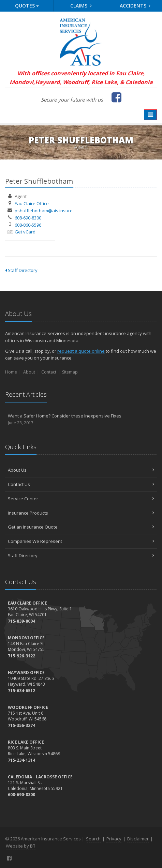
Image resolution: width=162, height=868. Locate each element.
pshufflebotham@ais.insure (44, 211)
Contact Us (81, 484)
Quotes (27, 6)
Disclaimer (138, 839)
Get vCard (25, 232)
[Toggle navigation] (150, 115)
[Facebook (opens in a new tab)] (116, 97)
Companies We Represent (81, 541)
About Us (81, 470)
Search (93, 839)
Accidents (135, 6)
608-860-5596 (28, 225)
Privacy (114, 839)
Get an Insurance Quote (81, 527)
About (29, 372)
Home (11, 372)
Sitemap (70, 372)
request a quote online (81, 351)
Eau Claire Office (32, 203)
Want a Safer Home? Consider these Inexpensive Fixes (81, 419)
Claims (81, 6)
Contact (49, 372)
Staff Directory (21, 270)
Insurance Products (81, 513)
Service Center (81, 499)
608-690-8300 (28, 218)
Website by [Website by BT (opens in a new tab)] (21, 846)
